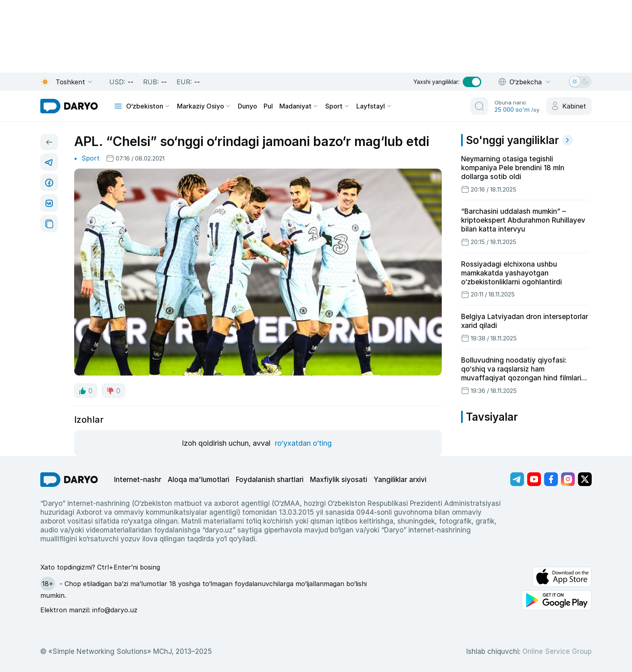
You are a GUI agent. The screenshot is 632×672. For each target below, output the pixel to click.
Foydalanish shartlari (270, 480)
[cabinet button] (569, 106)
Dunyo (247, 106)
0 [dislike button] (113, 391)
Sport (338, 106)
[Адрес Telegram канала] (517, 479)
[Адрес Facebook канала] (551, 479)
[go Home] (69, 480)
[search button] (479, 106)
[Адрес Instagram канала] (568, 479)
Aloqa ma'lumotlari (199, 480)
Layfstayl (374, 106)
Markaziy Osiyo (204, 106)
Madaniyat (299, 106)
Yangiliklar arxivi (400, 480)
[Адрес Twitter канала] (585, 479)
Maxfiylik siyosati (339, 480)
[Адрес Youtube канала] (534, 479)
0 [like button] (86, 391)
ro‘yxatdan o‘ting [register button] (303, 443)
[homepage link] (69, 106)
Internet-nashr (138, 480)
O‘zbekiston (148, 106)
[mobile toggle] (118, 106)
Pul (268, 106)
